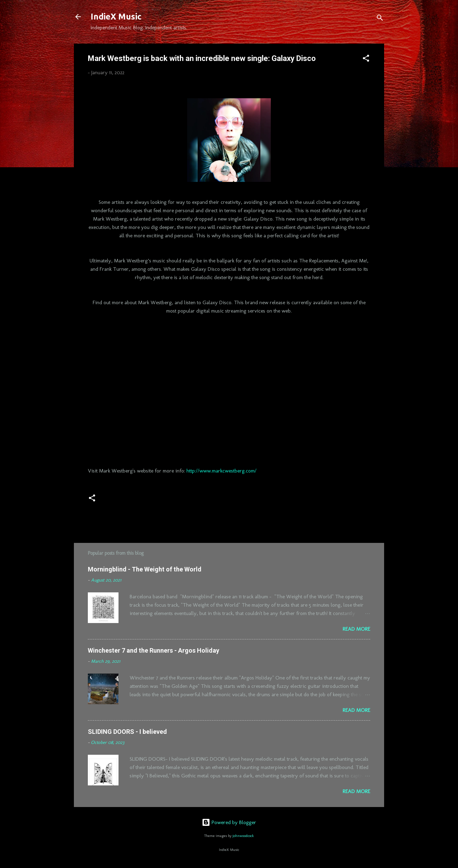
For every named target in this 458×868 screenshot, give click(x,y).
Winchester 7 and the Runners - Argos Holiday (154, 650)
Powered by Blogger (229, 822)
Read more (356, 629)
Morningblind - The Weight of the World (145, 569)
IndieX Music (116, 17)
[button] (366, 59)
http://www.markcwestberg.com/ (222, 471)
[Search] (380, 19)
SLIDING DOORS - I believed (127, 732)
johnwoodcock (243, 836)
